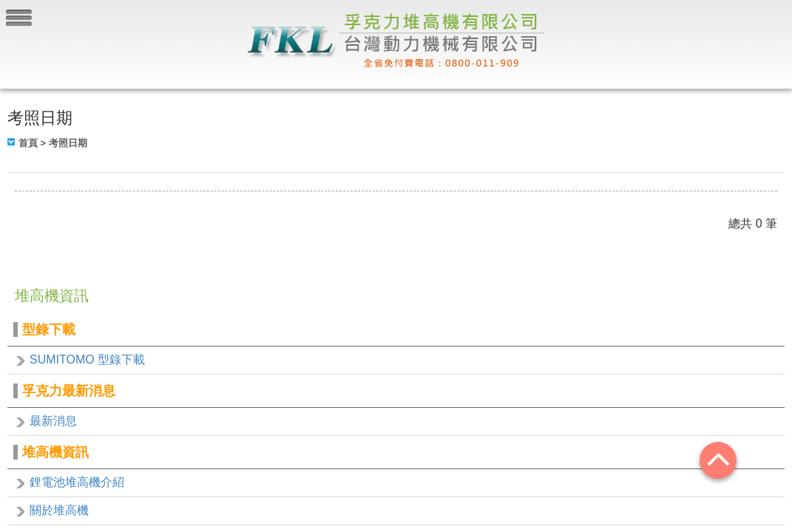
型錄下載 (49, 330)
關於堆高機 (59, 510)
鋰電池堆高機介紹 (77, 482)
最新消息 (53, 421)
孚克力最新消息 (69, 391)
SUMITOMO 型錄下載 (87, 359)
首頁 (28, 143)
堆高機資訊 (55, 452)
